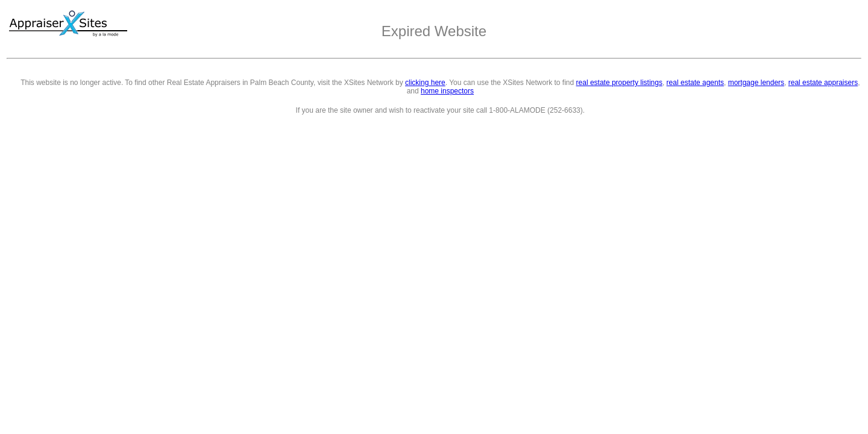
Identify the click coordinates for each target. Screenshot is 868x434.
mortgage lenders (756, 83)
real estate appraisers (823, 83)
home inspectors (447, 91)
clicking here (425, 83)
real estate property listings (619, 83)
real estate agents (695, 83)
